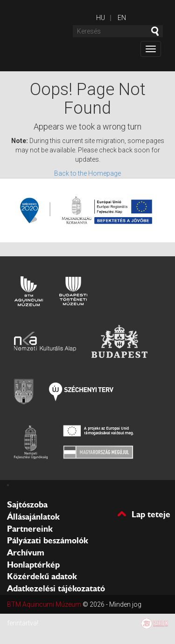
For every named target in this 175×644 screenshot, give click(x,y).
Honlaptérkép (33, 565)
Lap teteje (151, 514)
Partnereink (30, 529)
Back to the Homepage (87, 173)
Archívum (26, 553)
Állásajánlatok (33, 517)
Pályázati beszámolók (48, 541)
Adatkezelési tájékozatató (56, 589)
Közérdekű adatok (42, 576)
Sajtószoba (27, 505)
